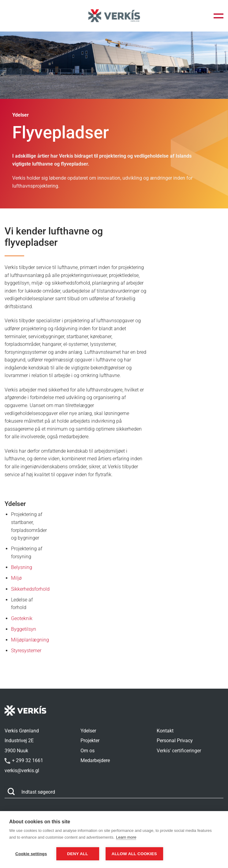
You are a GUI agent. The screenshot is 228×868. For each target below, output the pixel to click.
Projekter (90, 741)
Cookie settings (31, 854)
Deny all (77, 854)
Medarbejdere (95, 760)
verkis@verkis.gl (22, 771)
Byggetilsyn (24, 629)
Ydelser (88, 731)
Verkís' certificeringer (179, 751)
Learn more (126, 838)
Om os (88, 751)
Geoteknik (22, 618)
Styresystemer (26, 651)
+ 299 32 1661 (24, 760)
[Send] (11, 792)
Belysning (22, 567)
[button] (219, 16)
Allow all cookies (135, 854)
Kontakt (165, 731)
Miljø (16, 578)
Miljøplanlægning (30, 640)
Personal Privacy (175, 741)
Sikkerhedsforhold (30, 589)
